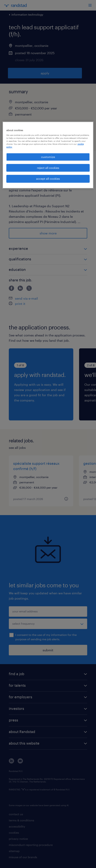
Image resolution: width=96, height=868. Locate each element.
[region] (48, 155)
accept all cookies (48, 179)
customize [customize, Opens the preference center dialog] (48, 157)
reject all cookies (48, 168)
